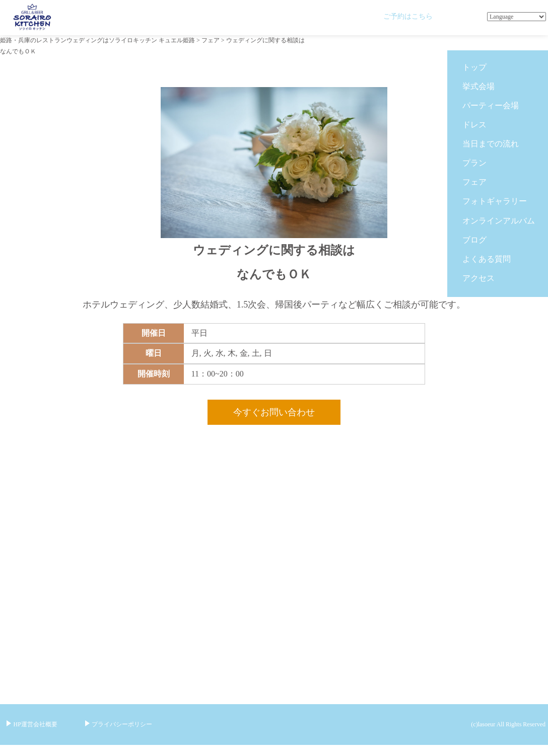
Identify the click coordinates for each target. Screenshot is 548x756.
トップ (474, 67)
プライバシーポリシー (122, 724)
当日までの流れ (491, 144)
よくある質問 (487, 259)
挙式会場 (478, 86)
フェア (474, 182)
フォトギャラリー (495, 201)
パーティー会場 (491, 105)
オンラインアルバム (499, 221)
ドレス (474, 125)
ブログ (474, 240)
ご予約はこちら (408, 16)
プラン (474, 163)
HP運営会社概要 (36, 724)
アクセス (478, 278)
